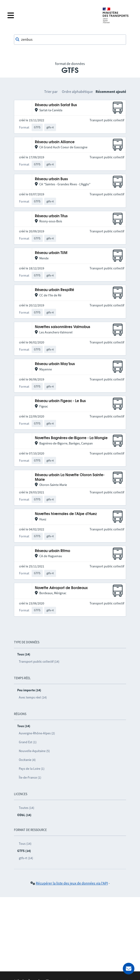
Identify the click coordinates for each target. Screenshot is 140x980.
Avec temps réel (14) (33, 697)
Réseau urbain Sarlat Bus (56, 105)
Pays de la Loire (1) (32, 769)
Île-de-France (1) (30, 777)
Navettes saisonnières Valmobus (63, 327)
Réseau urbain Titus (51, 216)
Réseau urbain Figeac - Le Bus (60, 401)
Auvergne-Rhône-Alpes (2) (37, 733)
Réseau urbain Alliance (55, 142)
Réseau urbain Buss (51, 179)
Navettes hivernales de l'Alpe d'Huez (66, 514)
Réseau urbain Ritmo (53, 551)
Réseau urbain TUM (51, 253)
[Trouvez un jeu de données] (70, 40)
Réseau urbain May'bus (55, 364)
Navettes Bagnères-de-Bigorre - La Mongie (71, 438)
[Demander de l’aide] (129, 969)
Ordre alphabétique (77, 92)
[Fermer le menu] (52, 15)
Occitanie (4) (27, 760)
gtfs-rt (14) (26, 858)
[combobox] (70, 40)
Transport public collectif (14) (39, 661)
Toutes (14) (27, 808)
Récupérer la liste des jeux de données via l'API (72, 883)
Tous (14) (25, 844)
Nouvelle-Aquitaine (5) (34, 751)
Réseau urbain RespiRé (55, 290)
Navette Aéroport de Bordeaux (61, 588)
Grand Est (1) (28, 742)
